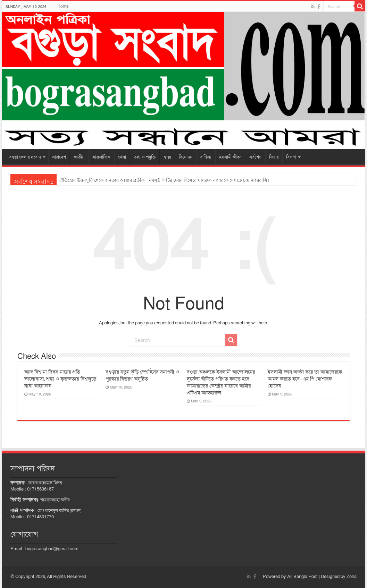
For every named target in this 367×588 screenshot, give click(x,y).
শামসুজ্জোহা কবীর (55, 500)
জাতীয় (79, 157)
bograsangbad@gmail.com (52, 549)
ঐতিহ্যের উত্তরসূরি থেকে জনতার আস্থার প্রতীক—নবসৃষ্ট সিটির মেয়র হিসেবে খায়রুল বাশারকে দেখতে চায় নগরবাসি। (164, 180)
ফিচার (274, 157)
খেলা (122, 157)
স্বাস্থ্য (167, 157)
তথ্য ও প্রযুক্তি (145, 157)
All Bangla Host (302, 577)
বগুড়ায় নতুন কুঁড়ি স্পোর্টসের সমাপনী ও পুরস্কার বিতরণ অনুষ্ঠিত (142, 375)
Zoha (352, 577)
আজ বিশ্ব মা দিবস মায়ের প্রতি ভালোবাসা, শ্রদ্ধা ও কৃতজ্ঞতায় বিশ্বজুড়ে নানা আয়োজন (60, 379)
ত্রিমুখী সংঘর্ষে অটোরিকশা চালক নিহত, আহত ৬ (103, 180)
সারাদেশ (59, 157)
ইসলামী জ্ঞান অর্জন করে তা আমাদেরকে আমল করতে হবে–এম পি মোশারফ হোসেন (305, 379)
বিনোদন (186, 157)
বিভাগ (291, 157)
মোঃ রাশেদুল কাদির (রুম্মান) (59, 511)
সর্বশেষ (255, 157)
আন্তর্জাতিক (101, 157)
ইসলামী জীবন (230, 157)
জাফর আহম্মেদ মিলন (45, 483)
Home (63, 6)
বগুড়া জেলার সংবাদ (25, 157)
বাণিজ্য (206, 157)
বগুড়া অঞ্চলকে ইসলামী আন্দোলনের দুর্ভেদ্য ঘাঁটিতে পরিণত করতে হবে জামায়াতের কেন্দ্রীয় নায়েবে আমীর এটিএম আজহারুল (221, 382)
